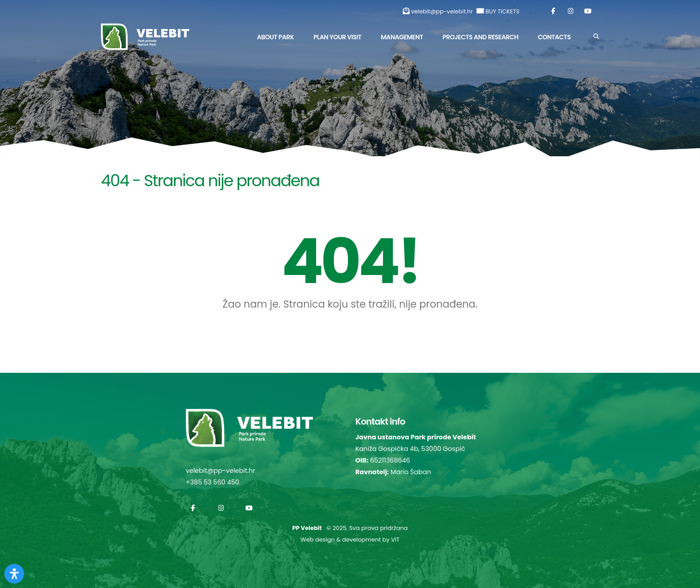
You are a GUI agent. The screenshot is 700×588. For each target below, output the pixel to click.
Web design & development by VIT (350, 540)
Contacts (554, 37)
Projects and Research (480, 37)
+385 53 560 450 (212, 482)
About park (275, 37)
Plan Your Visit (337, 37)
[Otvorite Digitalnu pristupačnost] (14, 574)
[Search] (596, 37)
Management (402, 37)
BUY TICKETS (502, 11)
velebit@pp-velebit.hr (442, 11)
